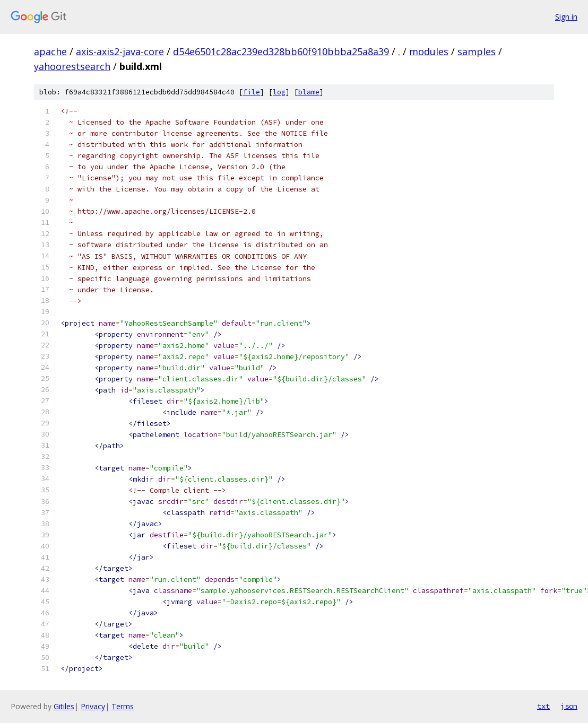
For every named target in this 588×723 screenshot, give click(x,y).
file (252, 92)
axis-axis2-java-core (120, 51)
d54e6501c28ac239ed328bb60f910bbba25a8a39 (281, 51)
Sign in (566, 17)
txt (543, 706)
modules (429, 51)
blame (309, 92)
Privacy (93, 706)
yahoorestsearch (72, 66)
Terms (123, 706)
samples (477, 51)
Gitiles (64, 706)
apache (50, 51)
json (569, 706)
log (279, 92)
